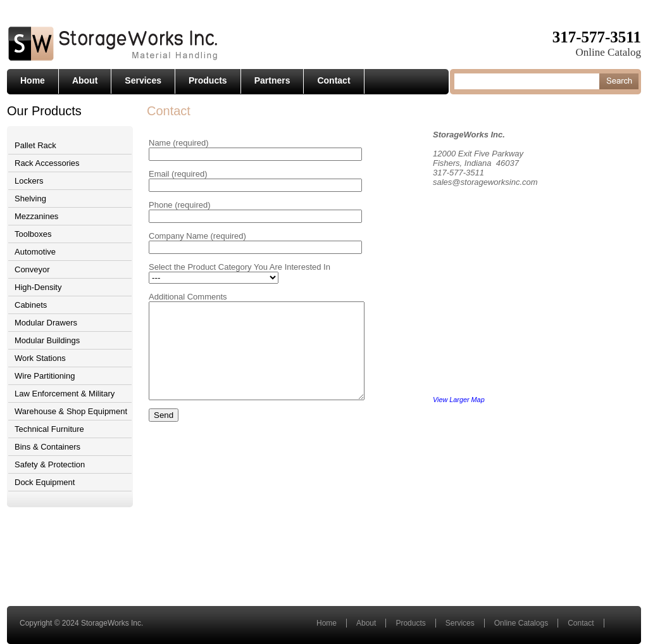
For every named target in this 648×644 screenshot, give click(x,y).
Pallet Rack (35, 145)
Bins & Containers (47, 447)
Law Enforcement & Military (65, 394)
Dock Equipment (45, 482)
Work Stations (40, 358)
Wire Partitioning (45, 376)
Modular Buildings (47, 340)
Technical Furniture (49, 429)
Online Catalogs (521, 623)
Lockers (29, 181)
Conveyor (32, 269)
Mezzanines (36, 216)
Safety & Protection (50, 464)
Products (208, 80)
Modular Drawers (46, 323)
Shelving (30, 199)
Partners (272, 80)
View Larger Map (475, 400)
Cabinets (31, 305)
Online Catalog (608, 52)
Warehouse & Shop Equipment (71, 411)
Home (33, 80)
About (85, 80)
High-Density (38, 287)
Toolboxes (33, 234)
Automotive (35, 252)
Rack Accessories (47, 163)
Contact (333, 80)
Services (143, 80)
